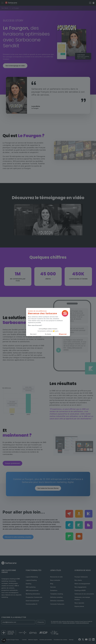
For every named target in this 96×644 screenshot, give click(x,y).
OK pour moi (63, 334)
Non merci (33, 334)
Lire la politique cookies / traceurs (48, 329)
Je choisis (48, 334)
